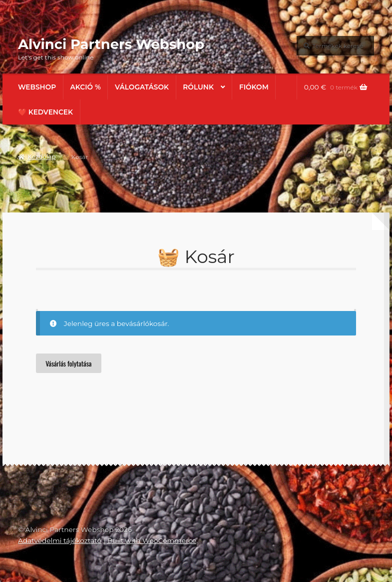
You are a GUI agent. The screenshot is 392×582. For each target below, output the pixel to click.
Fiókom (254, 87)
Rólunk (198, 87)
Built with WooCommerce (152, 540)
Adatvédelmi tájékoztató (60, 540)
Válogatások (142, 87)
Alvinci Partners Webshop (111, 44)
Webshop (37, 87)
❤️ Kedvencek (45, 112)
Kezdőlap (41, 157)
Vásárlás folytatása (68, 363)
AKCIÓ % (86, 87)
